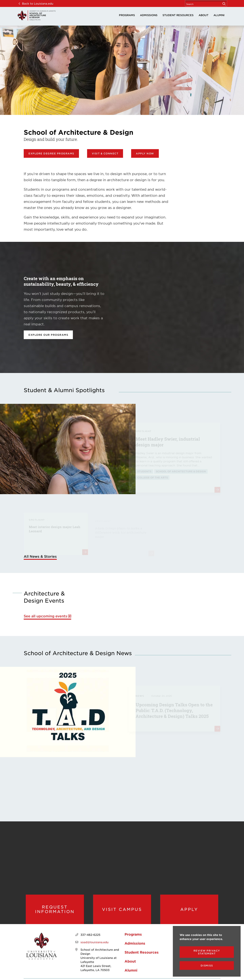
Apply (189, 909)
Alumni (219, 15)
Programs (127, 15)
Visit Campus (122, 909)
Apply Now (145, 153)
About (204, 15)
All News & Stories (40, 556)
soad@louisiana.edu (94, 942)
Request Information (55, 909)
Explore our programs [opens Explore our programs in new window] (48, 335)
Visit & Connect (105, 153)
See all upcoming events (45, 616)
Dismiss (207, 966)
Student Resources (178, 15)
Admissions (149, 15)
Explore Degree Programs (51, 153)
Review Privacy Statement (207, 952)
